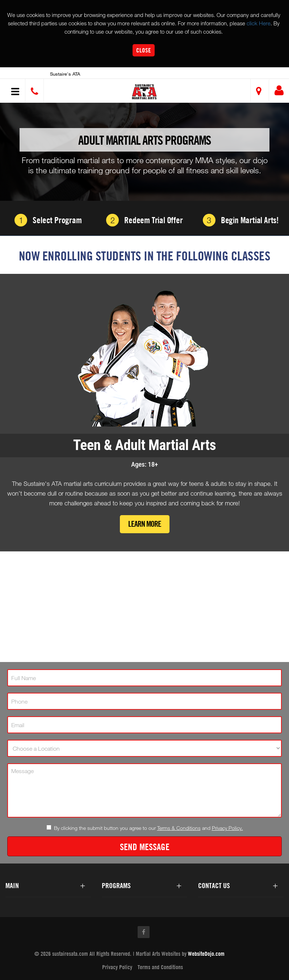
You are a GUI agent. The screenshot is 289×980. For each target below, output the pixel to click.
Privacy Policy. (227, 828)
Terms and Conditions (160, 967)
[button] (146, 92)
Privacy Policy (117, 967)
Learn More (145, 524)
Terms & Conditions (179, 828)
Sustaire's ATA (65, 74)
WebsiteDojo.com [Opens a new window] (206, 954)
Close (144, 50)
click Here (259, 23)
